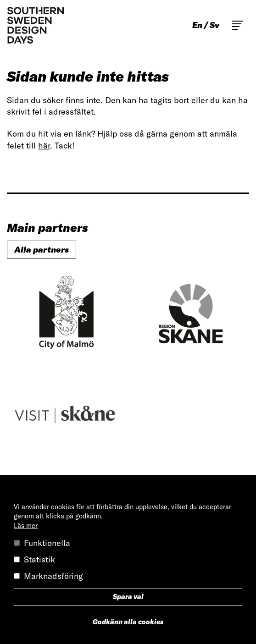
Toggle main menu (238, 25)
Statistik (39, 559)
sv (214, 25)
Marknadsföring (53, 576)
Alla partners (42, 250)
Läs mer (26, 526)
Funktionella (47, 543)
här (44, 146)
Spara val (128, 597)
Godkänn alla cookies (128, 622)
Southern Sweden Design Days (35, 25)
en (197, 25)
